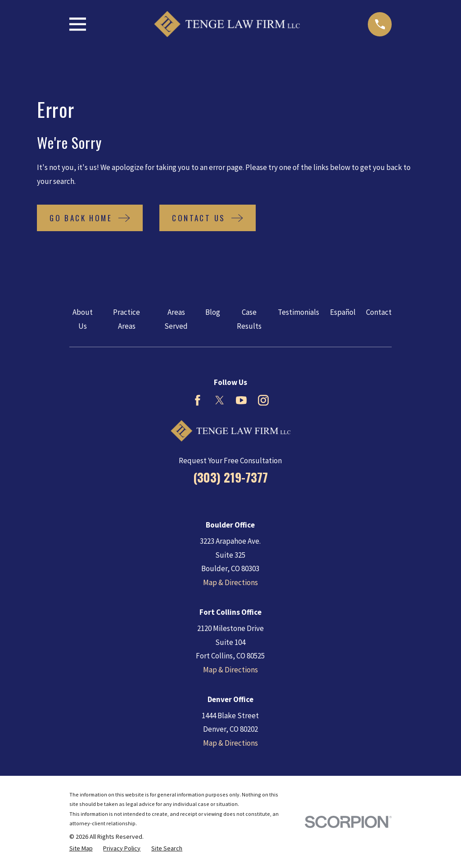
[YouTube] (241, 400)
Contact (379, 312)
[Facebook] (198, 400)
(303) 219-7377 (230, 477)
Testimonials (298, 312)
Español (343, 312)
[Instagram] (263, 400)
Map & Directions (230, 582)
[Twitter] (220, 400)
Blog (213, 312)
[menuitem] (81, 849)
